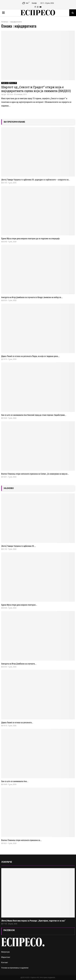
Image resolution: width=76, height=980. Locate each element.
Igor (5, 94)
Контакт (5, 962)
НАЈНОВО (9, 488)
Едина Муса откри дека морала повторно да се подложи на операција (30, 239)
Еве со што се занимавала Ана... (15, 781)
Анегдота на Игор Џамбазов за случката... (19, 664)
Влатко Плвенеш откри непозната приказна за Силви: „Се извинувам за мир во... (35, 474)
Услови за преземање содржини (15, 968)
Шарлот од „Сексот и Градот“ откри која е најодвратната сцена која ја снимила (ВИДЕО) (36, 89)
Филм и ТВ (13, 83)
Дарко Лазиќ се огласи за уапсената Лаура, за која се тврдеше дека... (30, 356)
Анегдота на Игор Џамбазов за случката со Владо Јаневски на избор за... (32, 297)
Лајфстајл (5, 83)
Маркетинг (6, 957)
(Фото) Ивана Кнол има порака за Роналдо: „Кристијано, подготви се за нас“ (33, 921)
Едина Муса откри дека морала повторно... (19, 605)
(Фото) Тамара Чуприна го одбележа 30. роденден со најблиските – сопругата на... (36, 180)
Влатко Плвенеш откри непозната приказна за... (21, 840)
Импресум (5, 952)
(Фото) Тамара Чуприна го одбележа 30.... (19, 546)
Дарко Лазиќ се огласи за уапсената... (17, 723)
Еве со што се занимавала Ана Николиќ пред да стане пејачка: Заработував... (34, 415)
